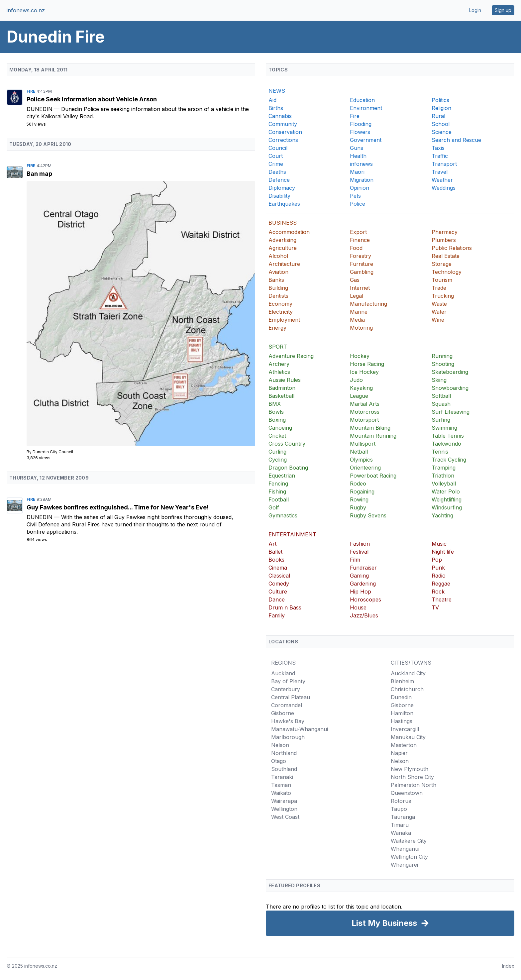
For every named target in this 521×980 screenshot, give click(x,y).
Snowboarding (450, 388)
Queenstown (407, 793)
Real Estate (446, 256)
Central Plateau (291, 697)
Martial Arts (365, 404)
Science (442, 132)
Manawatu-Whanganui (300, 729)
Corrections (283, 140)
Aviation (278, 272)
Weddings (444, 188)
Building (278, 288)
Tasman (281, 785)
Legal (357, 296)
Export (358, 232)
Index (508, 966)
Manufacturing (368, 304)
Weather (442, 180)
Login (475, 10)
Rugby (358, 507)
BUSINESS (283, 223)
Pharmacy (445, 232)
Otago (279, 761)
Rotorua (401, 801)
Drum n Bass (285, 607)
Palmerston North (414, 785)
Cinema (278, 568)
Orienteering (365, 468)
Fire (32, 91)
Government (366, 140)
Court (276, 156)
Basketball (281, 396)
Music (439, 544)
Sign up (503, 10)
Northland (284, 753)
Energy (277, 328)
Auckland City (408, 673)
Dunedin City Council (53, 452)
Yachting (442, 515)
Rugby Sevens (368, 515)
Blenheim (402, 681)
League (359, 396)
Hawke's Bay (288, 721)
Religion (441, 108)
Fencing (278, 484)
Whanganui (405, 849)
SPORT (278, 347)
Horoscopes (365, 599)
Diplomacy (282, 188)
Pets (355, 196)
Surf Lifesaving (451, 412)
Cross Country (287, 444)
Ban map (39, 174)
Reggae (441, 584)
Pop (437, 560)
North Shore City (412, 777)
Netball (359, 452)
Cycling (278, 460)
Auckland (283, 673)
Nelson (280, 745)
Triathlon (443, 476)
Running (442, 356)
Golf (274, 507)
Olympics (361, 460)
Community (283, 124)
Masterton (404, 745)
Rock (438, 592)
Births (276, 108)
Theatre (442, 599)
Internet (360, 288)
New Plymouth (410, 769)
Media (357, 320)
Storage (442, 264)
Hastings (402, 721)
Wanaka (401, 833)
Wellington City (409, 857)
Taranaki (282, 777)
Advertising (282, 240)
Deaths (277, 172)
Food (356, 248)
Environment (366, 108)
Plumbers (444, 240)
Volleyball (444, 484)
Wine (438, 320)
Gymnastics (283, 515)
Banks (276, 280)
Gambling (362, 272)
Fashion (360, 544)
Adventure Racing (291, 356)
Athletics (279, 372)
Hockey (360, 356)
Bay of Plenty (288, 681)
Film (355, 560)
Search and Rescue (456, 140)
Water (439, 312)
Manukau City (408, 737)
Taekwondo (446, 444)
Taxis (438, 148)
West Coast (285, 817)
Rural (438, 116)
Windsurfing (447, 507)
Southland (284, 769)
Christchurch (407, 689)
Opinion (360, 188)
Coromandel (287, 705)
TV (435, 607)
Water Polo (446, 491)
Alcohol (278, 256)
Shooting (443, 364)
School (441, 124)
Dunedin (40, 109)
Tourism (442, 280)
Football (279, 499)
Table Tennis (448, 436)
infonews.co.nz (26, 10)
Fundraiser (363, 568)
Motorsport (364, 420)
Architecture (284, 264)
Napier (399, 753)
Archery (279, 364)
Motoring (361, 328)
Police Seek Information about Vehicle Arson (92, 99)
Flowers (360, 132)
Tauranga (403, 817)
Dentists (278, 296)
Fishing (277, 491)
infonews (361, 164)
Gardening (363, 584)
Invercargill (405, 729)
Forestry (361, 256)
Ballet (275, 552)
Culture (278, 592)
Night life (443, 552)
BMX (275, 404)
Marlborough (288, 737)
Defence (279, 180)
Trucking (443, 296)
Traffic (440, 156)
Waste (439, 304)
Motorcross (365, 412)
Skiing (439, 380)
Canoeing (280, 428)
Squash (441, 404)
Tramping (444, 468)
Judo (356, 380)
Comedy (279, 584)
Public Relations (452, 248)
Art (272, 544)
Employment (284, 320)
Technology (447, 272)
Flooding (361, 124)
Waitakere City (409, 841)
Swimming (444, 428)
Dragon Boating (288, 468)
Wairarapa (284, 801)
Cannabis (280, 116)
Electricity (281, 312)
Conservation (285, 132)
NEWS (277, 91)
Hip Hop (361, 592)
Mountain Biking (370, 428)
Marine (359, 312)
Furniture (362, 264)
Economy (280, 304)
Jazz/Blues (364, 615)
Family (277, 615)
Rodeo (358, 484)
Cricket (277, 436)
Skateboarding (450, 372)
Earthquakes (284, 204)
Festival (359, 552)
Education (362, 100)
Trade (439, 288)
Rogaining (362, 491)
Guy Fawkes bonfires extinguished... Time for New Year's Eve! (118, 507)
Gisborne (283, 713)
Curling (277, 452)
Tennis (440, 452)
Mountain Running (373, 436)
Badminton (282, 388)
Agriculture (283, 248)
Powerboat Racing (373, 476)
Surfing (441, 420)
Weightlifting (447, 499)
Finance (360, 240)
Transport (444, 164)
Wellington (284, 809)
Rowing (359, 499)
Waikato (281, 793)
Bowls (276, 412)
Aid (272, 100)
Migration (362, 180)
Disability (279, 196)
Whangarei (404, 865)
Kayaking (361, 388)
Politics (440, 100)
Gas (355, 280)
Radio (439, 576)
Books (276, 560)
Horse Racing (367, 364)
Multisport (363, 444)
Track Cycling (449, 460)
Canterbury (286, 689)
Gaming (359, 576)
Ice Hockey (364, 372)
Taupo (399, 809)
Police (358, 204)
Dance (277, 599)
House (358, 607)
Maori (357, 172)
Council (278, 148)
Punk (438, 568)
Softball (441, 396)
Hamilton (402, 713)
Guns (357, 148)
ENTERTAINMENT (292, 534)
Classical (279, 576)
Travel (440, 172)
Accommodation (289, 232)
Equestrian (282, 476)
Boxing (277, 420)
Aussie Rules (285, 380)
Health (358, 156)
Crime (276, 164)
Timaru (400, 825)
